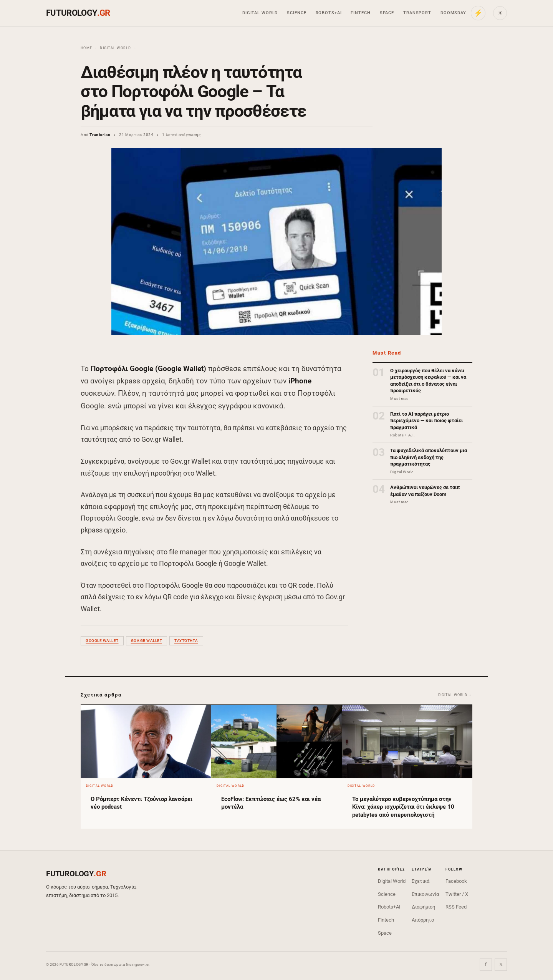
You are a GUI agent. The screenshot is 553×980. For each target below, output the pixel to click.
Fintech (360, 13)
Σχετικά (421, 881)
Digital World (260, 13)
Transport (417, 13)
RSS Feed (456, 907)
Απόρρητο (423, 920)
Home (86, 48)
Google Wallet (102, 641)
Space (387, 13)
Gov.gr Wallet (147, 641)
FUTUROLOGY (78, 13)
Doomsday (453, 13)
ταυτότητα (186, 641)
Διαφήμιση (423, 907)
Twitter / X (457, 894)
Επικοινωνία (425, 894)
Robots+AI (329, 13)
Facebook (456, 881)
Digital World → (455, 695)
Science (296, 13)
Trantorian (100, 135)
